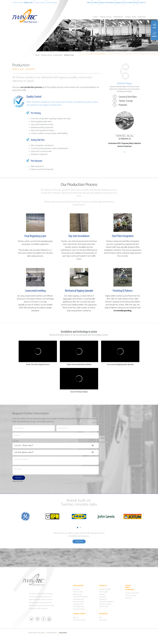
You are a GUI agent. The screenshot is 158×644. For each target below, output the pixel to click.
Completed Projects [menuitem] (79, 609)
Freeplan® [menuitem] (102, 594)
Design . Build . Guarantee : (52, 55)
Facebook (44, 619)
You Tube (49, 619)
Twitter (32, 619)
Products (96, 3)
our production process (31, 87)
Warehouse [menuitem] (76, 589)
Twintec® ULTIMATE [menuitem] (105, 589)
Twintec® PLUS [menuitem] (104, 607)
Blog (136, 3)
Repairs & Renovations (107, 3)
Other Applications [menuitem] (79, 607)
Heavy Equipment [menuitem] (78, 599)
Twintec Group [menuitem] (106, 17)
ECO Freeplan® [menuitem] (104, 592)
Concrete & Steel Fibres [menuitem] (128, 97)
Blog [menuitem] (100, 618)
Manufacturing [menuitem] (77, 594)
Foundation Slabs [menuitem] (78, 604)
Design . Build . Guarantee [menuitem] (135, 17)
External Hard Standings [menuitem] (80, 597)
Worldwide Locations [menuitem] (79, 620)
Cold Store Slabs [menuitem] (78, 592)
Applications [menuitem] (118, 17)
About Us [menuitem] (76, 618)
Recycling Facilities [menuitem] (79, 602)
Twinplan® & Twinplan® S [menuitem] (107, 602)
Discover (79, 542)
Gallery (89, 3)
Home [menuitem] (95, 17)
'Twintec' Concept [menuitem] (126, 101)
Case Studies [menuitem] (103, 620)
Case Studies (129, 3)
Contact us (142, 3)
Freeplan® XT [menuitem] (103, 599)
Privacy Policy (63, 633)
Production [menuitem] (123, 105)
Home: (37, 55)
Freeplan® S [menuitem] (103, 597)
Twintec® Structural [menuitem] (105, 604)
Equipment (120, 3)
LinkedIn (38, 619)
